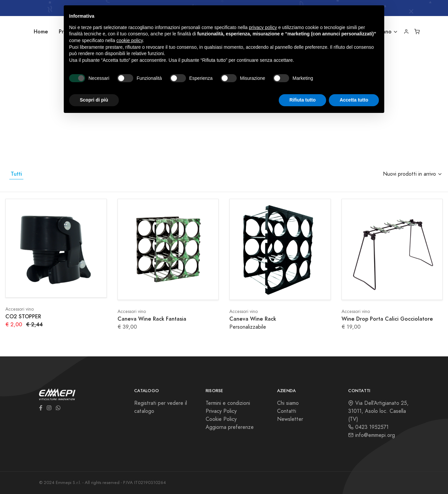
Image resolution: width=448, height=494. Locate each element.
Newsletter (290, 419)
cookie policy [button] (130, 40)
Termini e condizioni (228, 403)
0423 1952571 (368, 427)
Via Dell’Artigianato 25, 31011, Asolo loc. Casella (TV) (378, 411)
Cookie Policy (221, 419)
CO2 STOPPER (23, 316)
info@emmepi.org (372, 435)
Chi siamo (288, 403)
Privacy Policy (221, 411)
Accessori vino (20, 309)
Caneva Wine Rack (253, 319)
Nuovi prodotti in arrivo (409, 174)
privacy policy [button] (263, 27)
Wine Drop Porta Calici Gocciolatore (387, 319)
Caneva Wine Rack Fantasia (152, 319)
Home (41, 32)
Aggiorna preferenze (230, 427)
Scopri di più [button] (94, 100)
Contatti (287, 411)
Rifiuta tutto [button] (303, 100)
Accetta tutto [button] (354, 100)
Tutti (16, 174)
